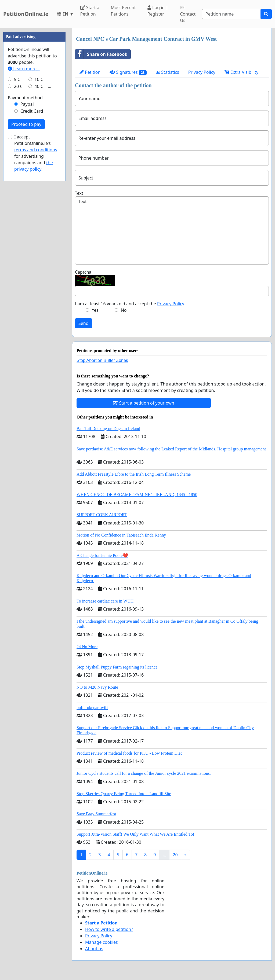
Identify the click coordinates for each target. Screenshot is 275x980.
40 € (39, 86)
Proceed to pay (26, 124)
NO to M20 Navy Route (97, 687)
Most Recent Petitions (123, 11)
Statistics (167, 72)
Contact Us (188, 14)
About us (94, 949)
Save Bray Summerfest (96, 814)
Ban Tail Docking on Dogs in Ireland (108, 429)
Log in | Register (158, 11)
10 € (39, 79)
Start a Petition (90, 11)
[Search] (231, 14)
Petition (90, 72)
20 (175, 855)
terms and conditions (36, 150)
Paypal (27, 104)
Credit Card (32, 111)
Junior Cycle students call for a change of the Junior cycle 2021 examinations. (144, 773)
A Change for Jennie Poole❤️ (102, 555)
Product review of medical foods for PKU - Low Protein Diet (129, 753)
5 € (17, 79)
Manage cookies (102, 942)
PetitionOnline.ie (26, 14)
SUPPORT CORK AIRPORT (102, 515)
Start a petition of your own (144, 403)
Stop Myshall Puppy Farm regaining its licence (117, 667)
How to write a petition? (109, 929)
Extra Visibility (241, 72)
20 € (18, 86)
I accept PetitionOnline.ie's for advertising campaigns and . (36, 153)
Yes (95, 310)
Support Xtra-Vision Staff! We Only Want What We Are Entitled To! (135, 834)
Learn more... (24, 69)
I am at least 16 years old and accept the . (130, 304)
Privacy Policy (202, 72)
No (124, 310)
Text (79, 193)
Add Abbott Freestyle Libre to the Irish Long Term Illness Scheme (134, 474)
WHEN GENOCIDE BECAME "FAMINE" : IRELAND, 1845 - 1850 (137, 495)
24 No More (87, 647)
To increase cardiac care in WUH (105, 601)
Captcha (83, 272)
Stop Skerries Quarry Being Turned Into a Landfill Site (124, 794)
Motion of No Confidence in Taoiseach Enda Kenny (121, 535)
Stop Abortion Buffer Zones (102, 360)
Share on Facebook (101, 54)
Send (84, 323)
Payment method (25, 98)
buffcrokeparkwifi (92, 708)
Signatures (128, 72)
